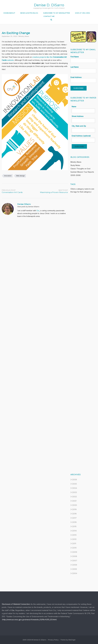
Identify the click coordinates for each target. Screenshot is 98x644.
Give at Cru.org (83, 13)
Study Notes (75, 165)
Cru (38, 211)
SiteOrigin (72, 640)
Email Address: (83, 80)
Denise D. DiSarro (49, 5)
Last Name (75, 67)
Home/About (9, 13)
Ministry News (24, 36)
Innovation (8, 176)
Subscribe (79, 146)
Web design (20, 176)
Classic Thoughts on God (80, 169)
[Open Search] (51, 20)
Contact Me (49, 16)
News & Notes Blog (29, 13)
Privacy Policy (53, 640)
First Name (75, 57)
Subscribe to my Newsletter (57, 13)
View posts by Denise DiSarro (28, 207)
